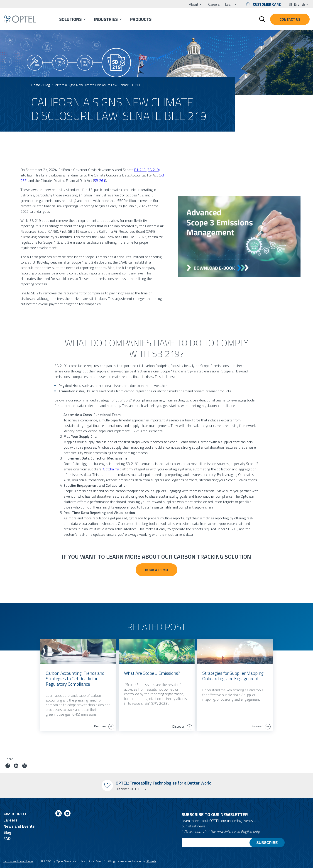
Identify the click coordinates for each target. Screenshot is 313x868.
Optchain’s (111, 469)
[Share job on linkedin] (16, 766)
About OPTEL (15, 814)
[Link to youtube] (67, 814)
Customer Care (267, 4)
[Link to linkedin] (59, 814)
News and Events (19, 826)
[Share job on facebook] (8, 766)
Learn (229, 4)
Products (141, 19)
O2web (151, 861)
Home (36, 85)
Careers (214, 4)
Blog (47, 85)
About (194, 4)
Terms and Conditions (18, 861)
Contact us (290, 19)
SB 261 (100, 181)
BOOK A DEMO (156, 570)
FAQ (7, 838)
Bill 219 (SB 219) (147, 170)
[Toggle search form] (262, 19)
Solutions (70, 19)
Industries (106, 19)
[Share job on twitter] (24, 766)
